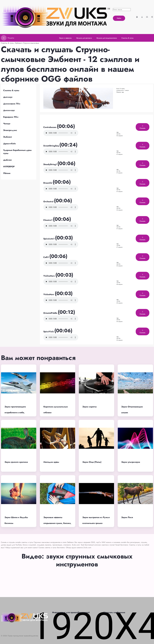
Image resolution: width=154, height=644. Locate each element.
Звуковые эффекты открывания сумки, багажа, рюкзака (57, 523)
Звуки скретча (89, 407)
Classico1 (48, 220)
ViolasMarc (49, 294)
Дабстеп (7, 160)
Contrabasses (50, 127)
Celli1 (46, 257)
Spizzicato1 (49, 239)
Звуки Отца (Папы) (92, 462)
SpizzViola (49, 332)
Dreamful (48, 183)
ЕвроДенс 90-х (11, 117)
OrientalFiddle (51, 313)
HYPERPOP (9, 167)
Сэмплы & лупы (7, 43)
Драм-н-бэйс (10, 144)
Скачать (143, 127)
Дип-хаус (8, 97)
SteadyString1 (50, 164)
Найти (119, 18)
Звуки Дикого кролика (16, 462)
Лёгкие (7, 173)
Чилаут (7, 124)
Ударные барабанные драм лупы (17, 152)
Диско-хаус (9, 110)
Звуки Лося (127, 517)
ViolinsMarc (49, 276)
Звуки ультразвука (131, 462)
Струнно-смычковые (31, 43)
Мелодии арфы (51, 462)
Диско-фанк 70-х (12, 104)
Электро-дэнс (10, 130)
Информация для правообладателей (71, 612)
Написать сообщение (114, 612)
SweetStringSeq (51, 146)
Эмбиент (18, 43)
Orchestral (49, 202)
